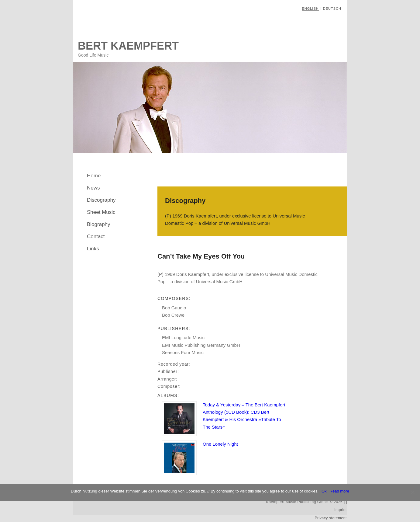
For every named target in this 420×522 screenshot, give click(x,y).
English (310, 9)
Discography (101, 200)
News (93, 188)
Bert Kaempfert (128, 46)
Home (94, 176)
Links (93, 249)
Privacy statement (331, 518)
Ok (324, 491)
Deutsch (332, 9)
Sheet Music (101, 212)
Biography (99, 224)
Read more (339, 491)
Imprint (341, 510)
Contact (96, 237)
